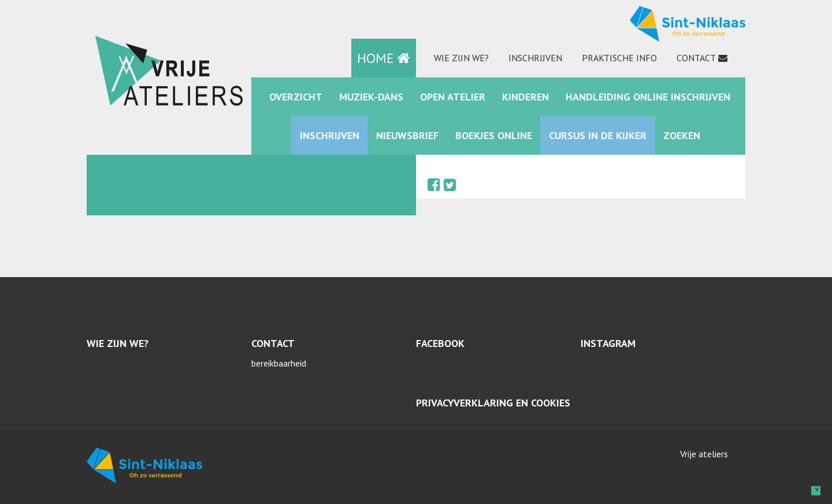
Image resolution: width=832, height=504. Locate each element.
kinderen (525, 97)
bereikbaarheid (279, 363)
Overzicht (296, 97)
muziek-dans (371, 97)
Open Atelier (453, 97)
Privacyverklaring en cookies (493, 403)
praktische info (619, 58)
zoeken (682, 135)
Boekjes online (494, 135)
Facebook (440, 343)
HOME (384, 58)
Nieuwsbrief (407, 135)
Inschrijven (535, 58)
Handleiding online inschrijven (648, 97)
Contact (696, 58)
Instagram (608, 343)
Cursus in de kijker (598, 135)
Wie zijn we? (461, 58)
